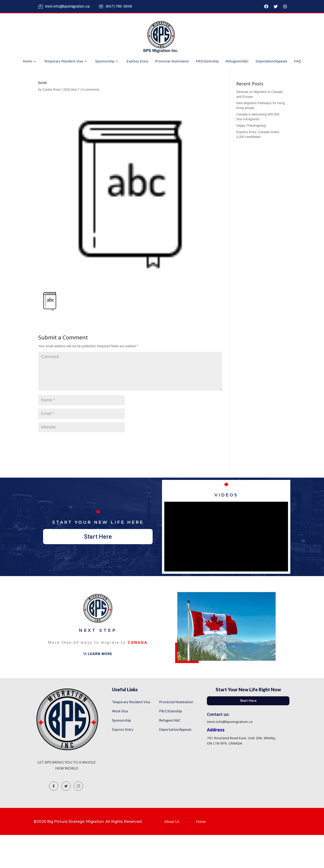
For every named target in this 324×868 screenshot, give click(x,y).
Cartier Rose (52, 90)
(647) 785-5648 (115, 6)
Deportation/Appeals (272, 61)
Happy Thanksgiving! (251, 126)
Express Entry (137, 61)
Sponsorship (107, 61)
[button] (98, 537)
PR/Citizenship (207, 61)
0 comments (91, 90)
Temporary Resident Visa (66, 61)
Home (30, 61)
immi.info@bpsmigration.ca (64, 6)
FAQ (298, 61)
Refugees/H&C (237, 61)
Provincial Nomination (172, 61)
